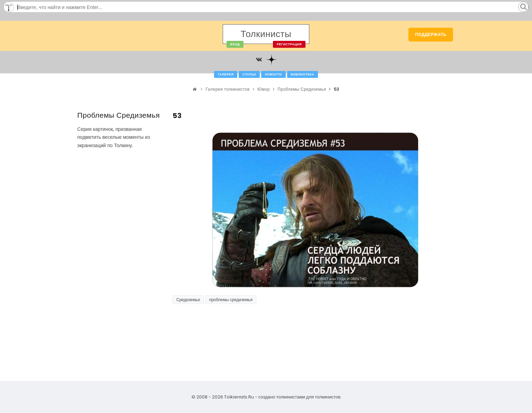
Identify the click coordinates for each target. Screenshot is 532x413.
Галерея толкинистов (228, 89)
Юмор (264, 89)
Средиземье (188, 300)
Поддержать (431, 34)
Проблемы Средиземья (302, 89)
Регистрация (289, 44)
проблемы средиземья (231, 300)
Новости (273, 74)
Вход (235, 44)
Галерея (226, 74)
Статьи (249, 74)
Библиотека (303, 74)
